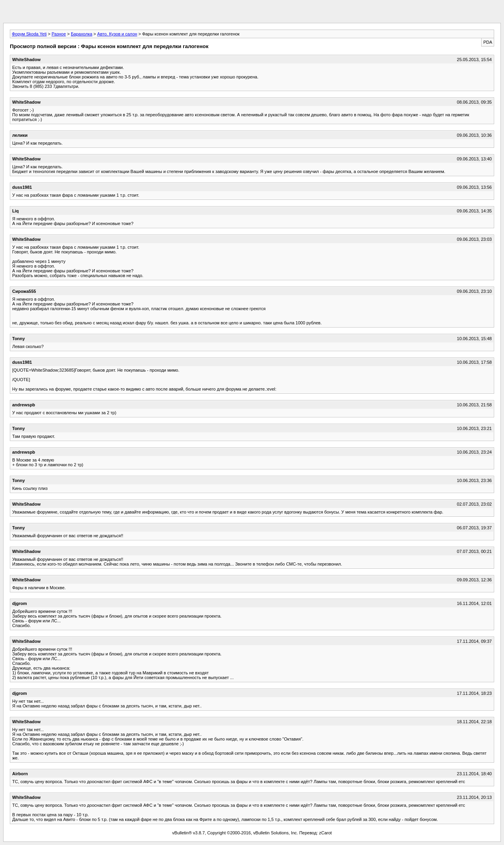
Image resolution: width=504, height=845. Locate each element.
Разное (59, 34)
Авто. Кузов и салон (117, 34)
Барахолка (82, 34)
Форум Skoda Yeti (29, 34)
